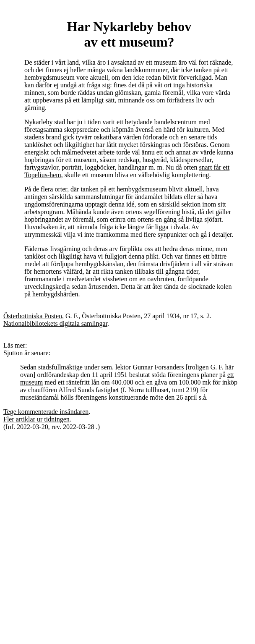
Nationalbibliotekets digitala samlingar (55, 323)
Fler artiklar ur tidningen (36, 419)
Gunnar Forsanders (158, 367)
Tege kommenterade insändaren (46, 412)
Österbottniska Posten (33, 316)
